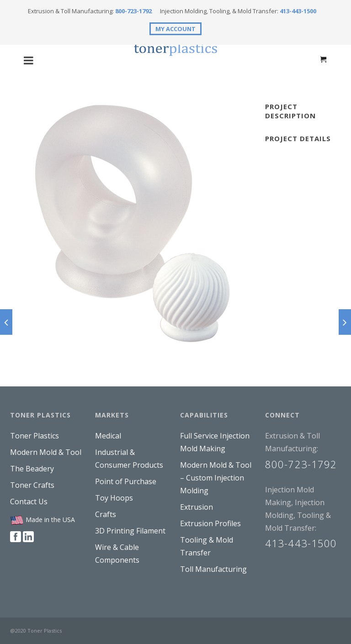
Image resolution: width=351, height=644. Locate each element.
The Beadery (32, 469)
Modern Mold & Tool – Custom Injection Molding (216, 478)
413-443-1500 (298, 11)
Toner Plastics (35, 436)
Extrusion (197, 507)
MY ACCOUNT (175, 29)
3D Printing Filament (130, 531)
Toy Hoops (114, 498)
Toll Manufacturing (213, 569)
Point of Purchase (126, 481)
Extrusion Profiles (210, 523)
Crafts (106, 514)
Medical (108, 436)
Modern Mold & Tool (46, 452)
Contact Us (29, 501)
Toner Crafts (32, 485)
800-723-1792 (133, 11)
